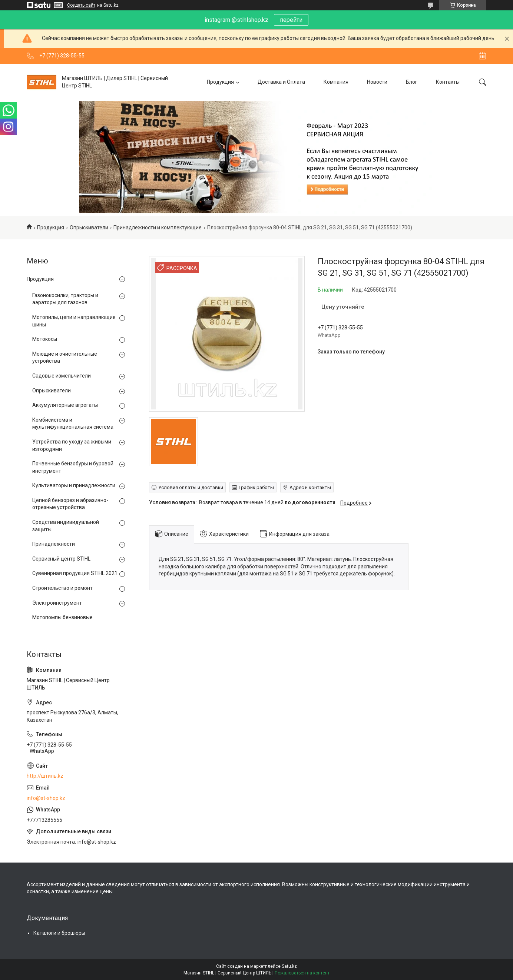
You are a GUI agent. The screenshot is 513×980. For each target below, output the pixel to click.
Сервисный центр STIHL (61, 559)
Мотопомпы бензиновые (62, 617)
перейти (291, 20)
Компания (336, 82)
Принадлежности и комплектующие (158, 227)
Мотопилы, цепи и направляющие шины (74, 321)
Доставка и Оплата (281, 82)
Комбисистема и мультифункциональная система (73, 423)
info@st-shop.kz (46, 798)
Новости (377, 82)
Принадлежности (54, 544)
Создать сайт (81, 5)
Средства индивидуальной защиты (66, 526)
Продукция (220, 82)
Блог (412, 82)
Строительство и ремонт (62, 588)
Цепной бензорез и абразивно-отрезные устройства (70, 504)
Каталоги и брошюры (59, 933)
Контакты (448, 82)
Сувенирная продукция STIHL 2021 (75, 573)
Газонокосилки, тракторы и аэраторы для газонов (65, 299)
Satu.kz (289, 966)
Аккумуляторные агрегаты (65, 405)
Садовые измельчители (62, 376)
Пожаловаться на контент (302, 973)
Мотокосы (45, 339)
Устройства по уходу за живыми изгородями (72, 445)
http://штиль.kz (45, 776)
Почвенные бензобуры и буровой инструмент (73, 467)
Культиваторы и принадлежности (74, 485)
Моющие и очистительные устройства (65, 358)
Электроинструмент (57, 603)
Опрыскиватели (89, 227)
